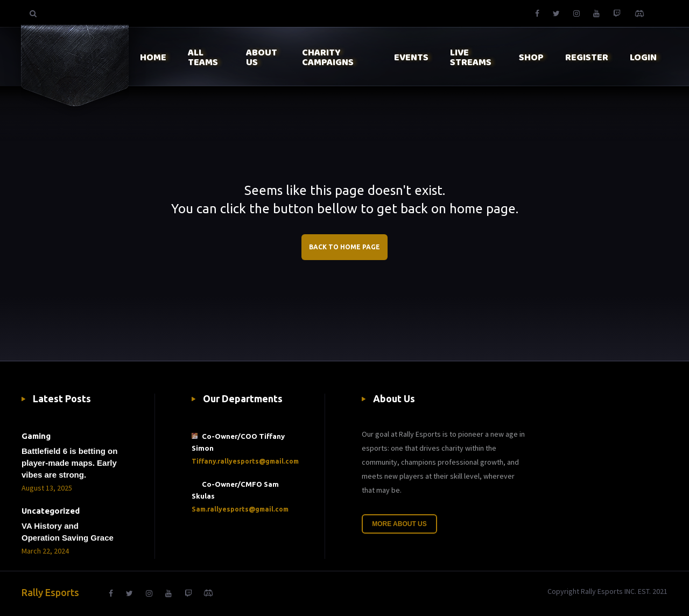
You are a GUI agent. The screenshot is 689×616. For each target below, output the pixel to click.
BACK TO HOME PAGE (344, 247)
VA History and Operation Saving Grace (68, 532)
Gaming (36, 436)
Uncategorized (51, 511)
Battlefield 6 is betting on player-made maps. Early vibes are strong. (69, 463)
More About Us (399, 524)
